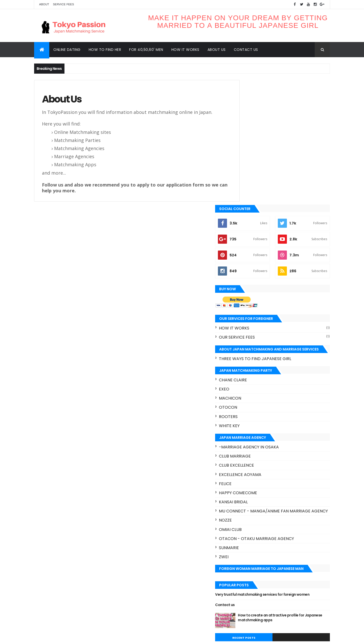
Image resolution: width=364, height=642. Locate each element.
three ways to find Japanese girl (278, 234)
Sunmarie (252, 428)
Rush (244, 594)
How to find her (105, 50)
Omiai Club (253, 410)
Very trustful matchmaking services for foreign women (278, 478)
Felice (248, 359)
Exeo (247, 265)
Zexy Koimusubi (303, 594)
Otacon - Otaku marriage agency (279, 419)
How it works (185, 50)
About (44, 4)
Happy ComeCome (261, 368)
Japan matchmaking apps (261, 576)
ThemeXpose (62, 635)
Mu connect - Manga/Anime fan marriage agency (275, 389)
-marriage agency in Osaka (272, 323)
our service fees (260, 213)
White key (252, 301)
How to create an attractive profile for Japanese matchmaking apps (294, 503)
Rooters (251, 292)
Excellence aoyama (263, 350)
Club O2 (247, 558)
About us (217, 50)
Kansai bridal (256, 377)
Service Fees (63, 4)
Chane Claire (256, 255)
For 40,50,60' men (146, 50)
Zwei (247, 437)
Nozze (248, 401)
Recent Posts (261, 523)
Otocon (251, 283)
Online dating (67, 50)
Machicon (253, 274)
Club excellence (259, 341)
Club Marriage (258, 332)
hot (243, 603)
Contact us (246, 50)
